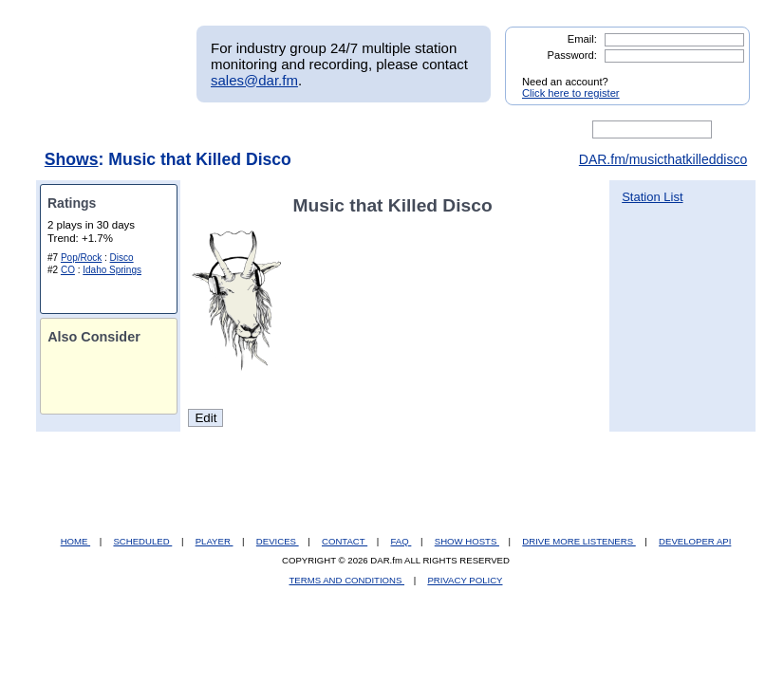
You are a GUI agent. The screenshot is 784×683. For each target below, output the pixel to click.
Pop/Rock (81, 258)
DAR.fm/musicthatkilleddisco (663, 159)
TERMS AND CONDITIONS (347, 580)
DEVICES (278, 541)
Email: (582, 39)
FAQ (401, 541)
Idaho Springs (112, 270)
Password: (572, 55)
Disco (122, 258)
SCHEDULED (142, 541)
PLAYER (215, 541)
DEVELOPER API (695, 541)
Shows (72, 159)
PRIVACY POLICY (465, 580)
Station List (652, 197)
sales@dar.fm (254, 80)
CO (68, 270)
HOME (75, 541)
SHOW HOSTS (467, 541)
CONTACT (345, 541)
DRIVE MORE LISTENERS (579, 541)
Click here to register (571, 93)
